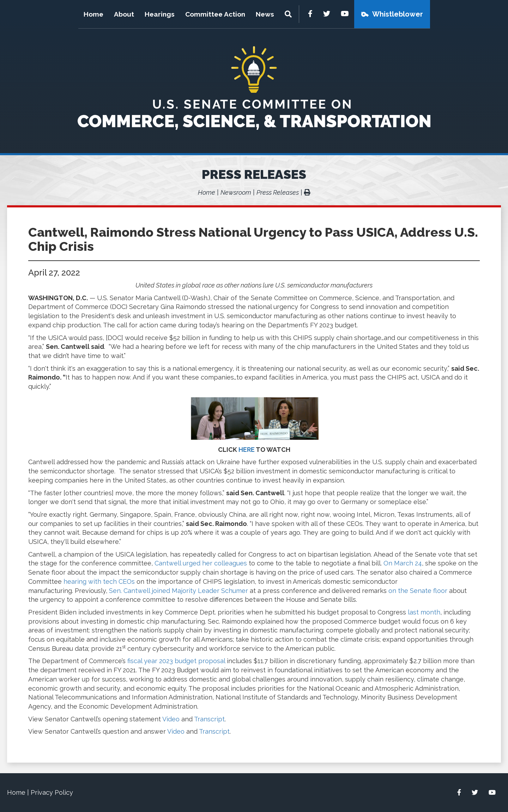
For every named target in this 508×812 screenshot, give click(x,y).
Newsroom (236, 192)
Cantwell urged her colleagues (201, 563)
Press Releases (254, 174)
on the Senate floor (418, 591)
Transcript (209, 719)
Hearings (160, 14)
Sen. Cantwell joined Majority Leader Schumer (179, 591)
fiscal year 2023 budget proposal (176, 661)
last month (424, 612)
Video (171, 719)
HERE (247, 450)
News (265, 14)
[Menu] (289, 14)
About (124, 14)
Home (93, 14)
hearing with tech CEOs (99, 581)
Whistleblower (398, 14)
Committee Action (215, 14)
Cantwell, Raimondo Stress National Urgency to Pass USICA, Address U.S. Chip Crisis (253, 239)
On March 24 (403, 563)
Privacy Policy (52, 792)
